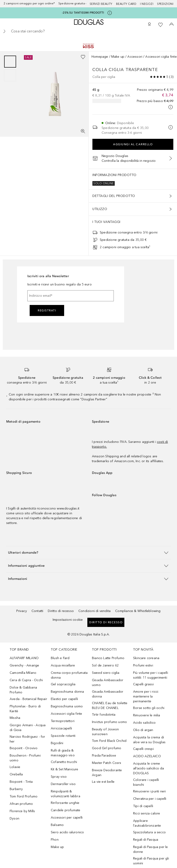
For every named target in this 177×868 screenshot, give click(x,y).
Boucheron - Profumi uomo (25, 758)
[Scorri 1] (10, 62)
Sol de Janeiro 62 (105, 665)
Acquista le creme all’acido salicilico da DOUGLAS (149, 768)
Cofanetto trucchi (64, 762)
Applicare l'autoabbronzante (147, 823)
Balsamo (57, 825)
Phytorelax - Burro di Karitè (25, 709)
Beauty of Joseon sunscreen (105, 732)
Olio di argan (143, 730)
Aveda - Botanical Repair (28, 699)
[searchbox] (88, 31)
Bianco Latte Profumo (108, 658)
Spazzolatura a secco (149, 832)
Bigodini (57, 743)
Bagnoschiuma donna (67, 692)
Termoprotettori (63, 721)
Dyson (14, 818)
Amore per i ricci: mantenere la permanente (146, 696)
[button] (88, 553)
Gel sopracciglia (63, 684)
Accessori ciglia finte (161, 57)
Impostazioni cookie (68, 620)
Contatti (37, 611)
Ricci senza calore (147, 813)
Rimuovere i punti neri (149, 791)
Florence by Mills (22, 811)
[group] (10, 68)
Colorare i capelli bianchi (146, 782)
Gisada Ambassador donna (108, 694)
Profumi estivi (143, 665)
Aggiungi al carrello (133, 144)
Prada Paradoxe (104, 756)
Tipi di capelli (143, 806)
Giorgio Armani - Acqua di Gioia (28, 728)
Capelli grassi (143, 684)
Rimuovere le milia (147, 715)
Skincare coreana (146, 658)
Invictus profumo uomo (109, 722)
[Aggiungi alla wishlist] (83, 57)
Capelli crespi (143, 749)
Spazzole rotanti (63, 736)
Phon (55, 840)
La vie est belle (103, 782)
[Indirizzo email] (71, 296)
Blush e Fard (60, 658)
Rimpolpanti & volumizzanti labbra (66, 794)
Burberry (16, 789)
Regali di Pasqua (146, 840)
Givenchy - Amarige (24, 665)
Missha (15, 718)
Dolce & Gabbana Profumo (23, 690)
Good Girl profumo (107, 748)
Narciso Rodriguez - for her (27, 739)
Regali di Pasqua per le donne (151, 849)
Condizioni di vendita (94, 611)
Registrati (47, 310)
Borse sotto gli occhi (149, 708)
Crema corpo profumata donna (69, 675)
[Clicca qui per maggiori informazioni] (110, 13)
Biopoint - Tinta (21, 782)
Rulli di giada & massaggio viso (63, 753)
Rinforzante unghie (65, 803)
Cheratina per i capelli (150, 799)
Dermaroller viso (63, 784)
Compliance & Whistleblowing (138, 611)
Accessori (135, 57)
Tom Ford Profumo (24, 796)
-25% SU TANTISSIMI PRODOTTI (83, 13)
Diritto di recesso (61, 611)
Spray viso (59, 777)
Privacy (21, 611)
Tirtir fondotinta (104, 715)
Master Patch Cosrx (107, 763)
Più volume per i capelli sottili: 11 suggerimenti (151, 675)
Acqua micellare (63, 665)
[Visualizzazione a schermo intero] (83, 131)
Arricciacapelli (61, 728)
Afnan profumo (21, 804)
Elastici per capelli (64, 699)
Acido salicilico (144, 723)
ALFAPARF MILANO (24, 658)
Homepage (100, 57)
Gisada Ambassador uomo (108, 683)
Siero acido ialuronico (67, 832)
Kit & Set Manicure (65, 769)
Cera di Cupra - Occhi (26, 680)
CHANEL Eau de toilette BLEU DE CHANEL (110, 706)
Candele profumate (66, 810)
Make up (118, 57)
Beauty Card (126, 4)
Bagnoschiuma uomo (67, 706)
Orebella (16, 774)
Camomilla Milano (23, 673)
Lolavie (15, 767)
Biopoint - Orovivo (24, 748)
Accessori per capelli (67, 818)
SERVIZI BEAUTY (101, 4)
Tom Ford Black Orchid (109, 741)
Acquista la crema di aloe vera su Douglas (149, 740)
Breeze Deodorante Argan (107, 773)
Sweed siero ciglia (106, 673)
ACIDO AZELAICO (147, 756)
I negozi (147, 4)
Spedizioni (165, 4)
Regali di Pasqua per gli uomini (151, 861)
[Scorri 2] (10, 75)
